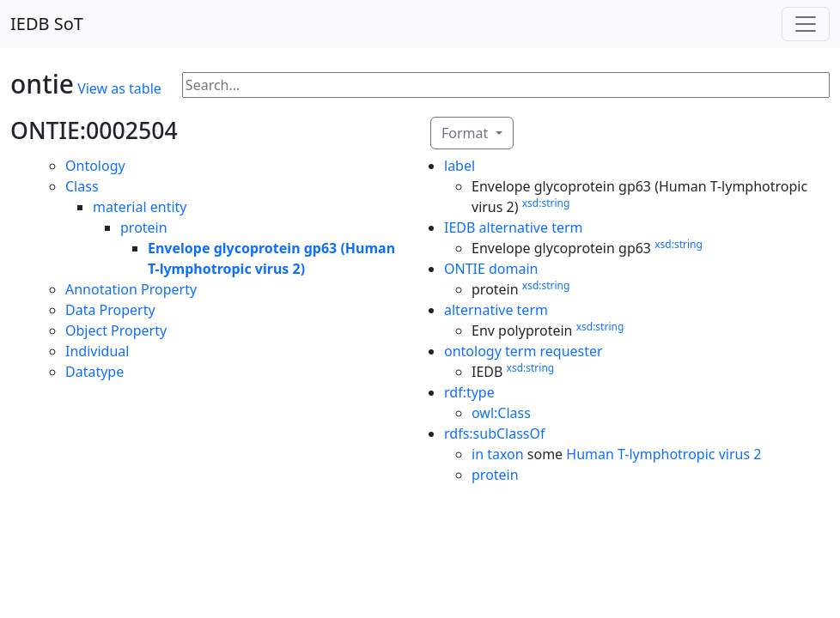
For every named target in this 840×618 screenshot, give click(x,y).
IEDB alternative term (514, 227)
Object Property (116, 330)
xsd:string (546, 203)
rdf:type (469, 392)
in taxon (498, 454)
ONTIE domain (491, 269)
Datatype (94, 372)
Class (82, 186)
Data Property (110, 310)
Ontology (95, 166)
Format (466, 133)
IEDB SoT (47, 24)
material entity (140, 207)
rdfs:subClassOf (495, 433)
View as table (119, 88)
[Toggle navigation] (806, 24)
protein (144, 227)
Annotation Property (131, 289)
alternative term (496, 310)
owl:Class (501, 413)
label (460, 166)
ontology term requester (523, 351)
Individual (97, 351)
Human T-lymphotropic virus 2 (663, 454)
